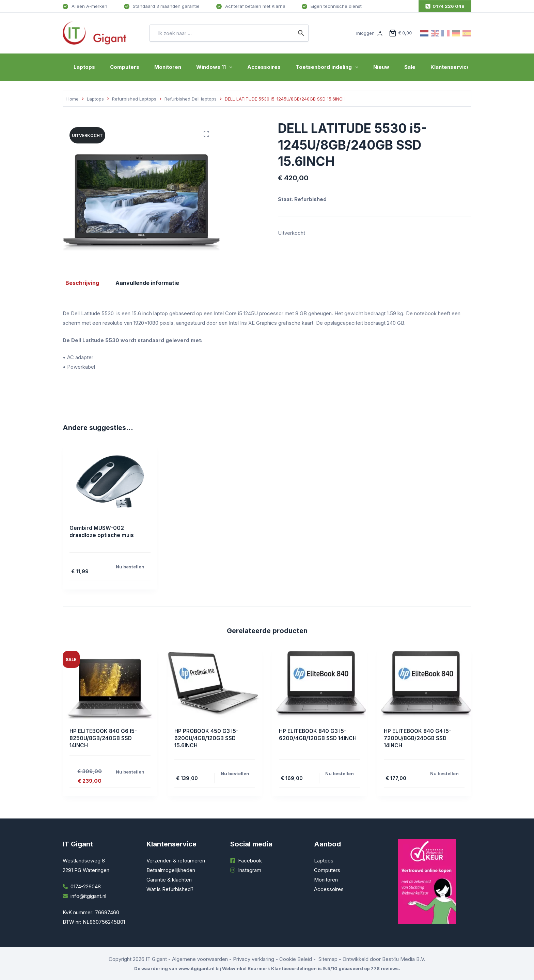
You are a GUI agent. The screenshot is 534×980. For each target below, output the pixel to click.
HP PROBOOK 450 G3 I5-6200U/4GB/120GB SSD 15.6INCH (207, 738)
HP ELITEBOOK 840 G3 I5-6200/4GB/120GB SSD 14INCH (319, 734)
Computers (125, 67)
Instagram (250, 870)
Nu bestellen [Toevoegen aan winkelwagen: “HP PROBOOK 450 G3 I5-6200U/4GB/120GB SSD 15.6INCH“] (235, 774)
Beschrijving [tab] (80, 283)
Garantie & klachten (169, 880)
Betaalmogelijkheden (171, 870)
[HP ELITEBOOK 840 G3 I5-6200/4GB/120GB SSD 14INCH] (319, 685)
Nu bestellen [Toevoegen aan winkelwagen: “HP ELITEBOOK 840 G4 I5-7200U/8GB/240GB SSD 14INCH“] (444, 774)
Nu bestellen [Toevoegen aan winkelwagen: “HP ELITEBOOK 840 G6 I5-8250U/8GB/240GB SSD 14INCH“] (130, 772)
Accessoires (264, 67)
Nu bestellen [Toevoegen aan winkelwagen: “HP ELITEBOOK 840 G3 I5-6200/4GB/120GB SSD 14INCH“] (340, 774)
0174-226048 (86, 886)
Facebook (250, 861)
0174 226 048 (445, 6)
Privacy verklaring (254, 959)
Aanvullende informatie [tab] (145, 283)
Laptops (84, 67)
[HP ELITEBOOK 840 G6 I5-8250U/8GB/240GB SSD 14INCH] (110, 685)
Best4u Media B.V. (404, 959)
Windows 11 (216, 67)
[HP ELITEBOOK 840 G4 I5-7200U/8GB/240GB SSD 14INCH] (424, 685)
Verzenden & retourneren (176, 861)
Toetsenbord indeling (328, 67)
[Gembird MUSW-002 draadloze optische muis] (110, 482)
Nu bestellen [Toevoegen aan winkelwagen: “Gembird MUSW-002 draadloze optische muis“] (130, 567)
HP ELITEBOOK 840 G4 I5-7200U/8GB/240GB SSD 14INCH (418, 738)
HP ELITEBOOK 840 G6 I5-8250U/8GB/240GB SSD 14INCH (104, 738)
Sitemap (328, 959)
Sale (410, 67)
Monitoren (168, 67)
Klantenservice (450, 67)
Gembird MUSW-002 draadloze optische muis (103, 531)
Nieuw (381, 67)
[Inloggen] (369, 33)
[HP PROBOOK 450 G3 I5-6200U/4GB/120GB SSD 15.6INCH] (215, 685)
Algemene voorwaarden (200, 959)
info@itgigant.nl (88, 896)
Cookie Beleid (296, 959)
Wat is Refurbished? (170, 889)
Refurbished (310, 199)
